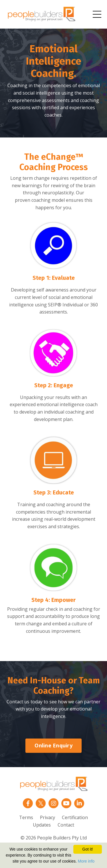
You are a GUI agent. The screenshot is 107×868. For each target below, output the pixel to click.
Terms (26, 817)
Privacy (48, 817)
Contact (66, 825)
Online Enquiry (53, 745)
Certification (75, 817)
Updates (42, 825)
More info (86, 861)
